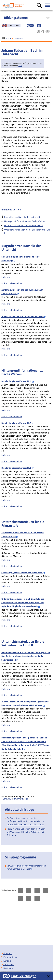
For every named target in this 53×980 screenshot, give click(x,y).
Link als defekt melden (12, 283)
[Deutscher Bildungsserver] (13, 6)
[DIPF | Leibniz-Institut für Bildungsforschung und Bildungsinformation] (43, 31)
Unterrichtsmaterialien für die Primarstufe (23, 225)
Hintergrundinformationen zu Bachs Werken (24, 221)
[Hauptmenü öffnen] (48, 5)
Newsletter (8, 968)
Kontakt (7, 961)
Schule (8, 38)
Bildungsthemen (16, 18)
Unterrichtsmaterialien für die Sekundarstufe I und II (27, 231)
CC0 (20, 66)
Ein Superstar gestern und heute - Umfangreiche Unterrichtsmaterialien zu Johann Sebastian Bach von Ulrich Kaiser (25, 821)
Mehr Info (6, 277)
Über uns (8, 954)
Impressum (8, 965)
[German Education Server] (11, 26)
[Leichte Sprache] (39, 25)
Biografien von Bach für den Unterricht (22, 217)
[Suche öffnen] (39, 6)
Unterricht (19, 38)
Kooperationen (10, 957)
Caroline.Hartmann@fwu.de (15, 799)
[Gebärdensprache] (30, 25)
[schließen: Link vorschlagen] (48, 977)
